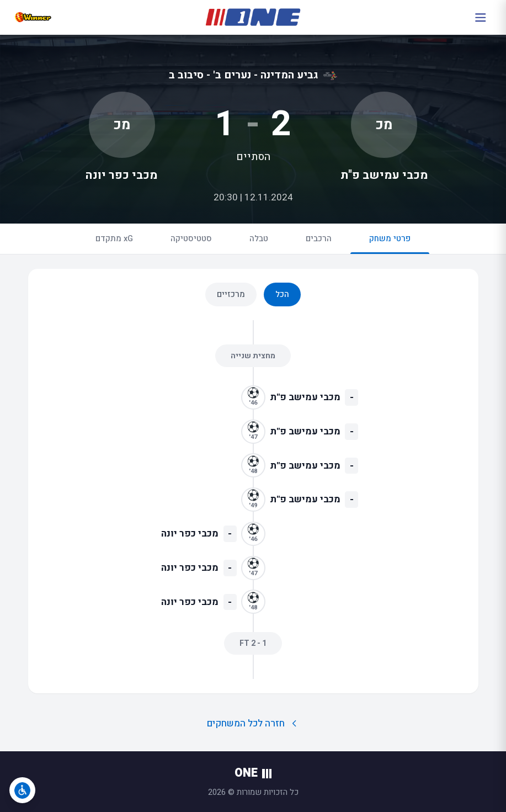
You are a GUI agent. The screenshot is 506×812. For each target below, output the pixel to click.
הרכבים (319, 238)
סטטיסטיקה (191, 238)
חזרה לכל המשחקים (253, 723)
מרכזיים (231, 294)
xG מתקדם (114, 238)
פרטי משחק (390, 243)
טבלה (259, 238)
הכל (282, 294)
